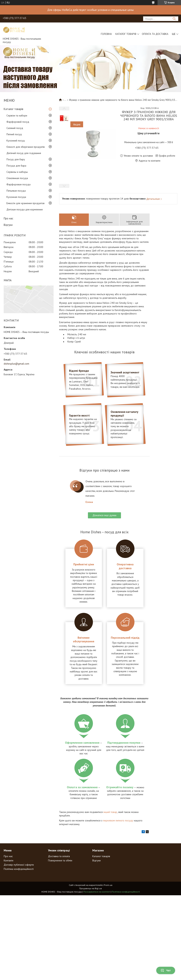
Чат (166, 970)
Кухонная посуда (16, 197)
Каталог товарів (126, 34)
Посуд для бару (16, 159)
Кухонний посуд (16, 141)
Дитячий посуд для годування (24, 153)
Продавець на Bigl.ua (90, 888)
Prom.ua (108, 885)
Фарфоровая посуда (18, 184)
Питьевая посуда (16, 191)
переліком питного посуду (118, 820)
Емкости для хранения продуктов (25, 203)
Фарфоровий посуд (18, 122)
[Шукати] (174, 19)
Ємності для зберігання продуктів (26, 147)
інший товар (110, 812)
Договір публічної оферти (19, 865)
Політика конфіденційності (19, 869)
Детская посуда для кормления (25, 209)
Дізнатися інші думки (104, 515)
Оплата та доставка (155, 34)
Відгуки (8, 225)
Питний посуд (14, 134)
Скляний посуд (15, 128)
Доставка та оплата (59, 856)
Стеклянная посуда (17, 178)
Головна (106, 34)
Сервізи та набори (17, 115)
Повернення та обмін (60, 860)
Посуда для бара (16, 166)
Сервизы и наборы (17, 172)
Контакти (8, 860)
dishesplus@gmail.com (16, 364)
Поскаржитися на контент (97, 892)
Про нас (8, 218)
